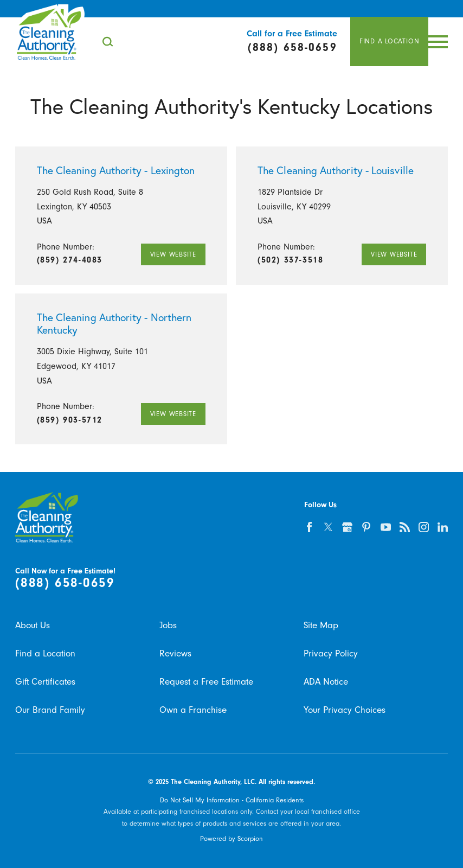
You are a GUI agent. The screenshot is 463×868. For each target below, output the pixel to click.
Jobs (168, 625)
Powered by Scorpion (232, 838)
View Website (173, 254)
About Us (33, 625)
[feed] (405, 527)
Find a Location (45, 653)
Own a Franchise (193, 710)
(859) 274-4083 (70, 260)
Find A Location (390, 41)
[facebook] (309, 527)
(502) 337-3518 (290, 260)
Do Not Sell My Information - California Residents (232, 800)
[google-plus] (347, 527)
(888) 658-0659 (65, 583)
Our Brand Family (50, 710)
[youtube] (386, 527)
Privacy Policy (331, 653)
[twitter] (328, 527)
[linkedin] (443, 527)
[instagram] (424, 527)
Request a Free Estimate (206, 681)
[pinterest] (366, 527)
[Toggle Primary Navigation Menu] (438, 42)
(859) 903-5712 (70, 420)
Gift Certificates (45, 681)
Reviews (175, 653)
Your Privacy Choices (345, 710)
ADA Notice (326, 681)
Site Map (321, 625)
